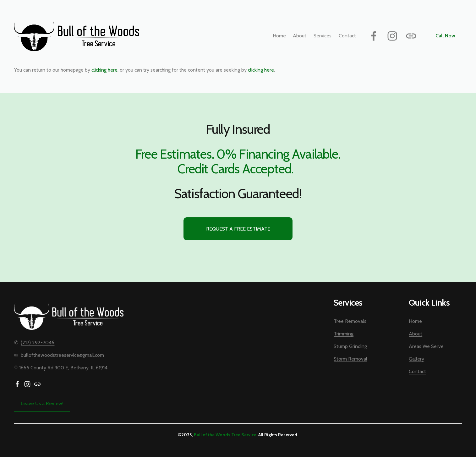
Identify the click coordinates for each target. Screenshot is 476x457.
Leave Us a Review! (42, 403)
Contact (347, 36)
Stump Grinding (350, 346)
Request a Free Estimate (238, 229)
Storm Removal (350, 359)
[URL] (411, 36)
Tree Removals (350, 321)
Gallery (416, 359)
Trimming (344, 334)
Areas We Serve (426, 346)
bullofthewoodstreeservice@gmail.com (62, 355)
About (300, 36)
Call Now (445, 36)
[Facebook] (374, 36)
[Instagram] (392, 36)
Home (279, 36)
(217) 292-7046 (38, 343)
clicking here (104, 70)
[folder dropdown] (323, 36)
